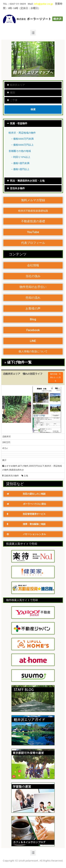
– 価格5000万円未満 (22, 139)
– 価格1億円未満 (20, 163)
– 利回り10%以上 (21, 157)
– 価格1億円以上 (20, 169)
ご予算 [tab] (12, 100)
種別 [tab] (11, 93)
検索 (33, 109)
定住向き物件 (17, 188)
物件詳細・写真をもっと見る (55, 377)
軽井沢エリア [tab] (16, 85)
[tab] (33, 124)
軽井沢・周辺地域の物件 (22, 133)
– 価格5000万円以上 (22, 145)
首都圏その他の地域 (20, 151)
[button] (33, 200)
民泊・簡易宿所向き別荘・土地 (27, 181)
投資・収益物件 (19, 123)
